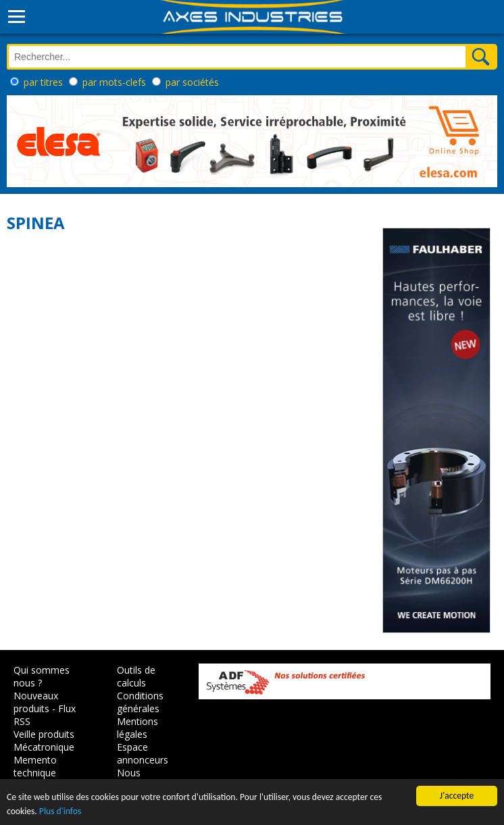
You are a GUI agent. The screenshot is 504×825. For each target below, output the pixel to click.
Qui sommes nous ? (42, 676)
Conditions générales (140, 702)
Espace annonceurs (143, 753)
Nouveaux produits (36, 702)
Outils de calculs (136, 676)
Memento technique (35, 766)
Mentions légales (137, 728)
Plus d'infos (60, 811)
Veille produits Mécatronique (44, 741)
